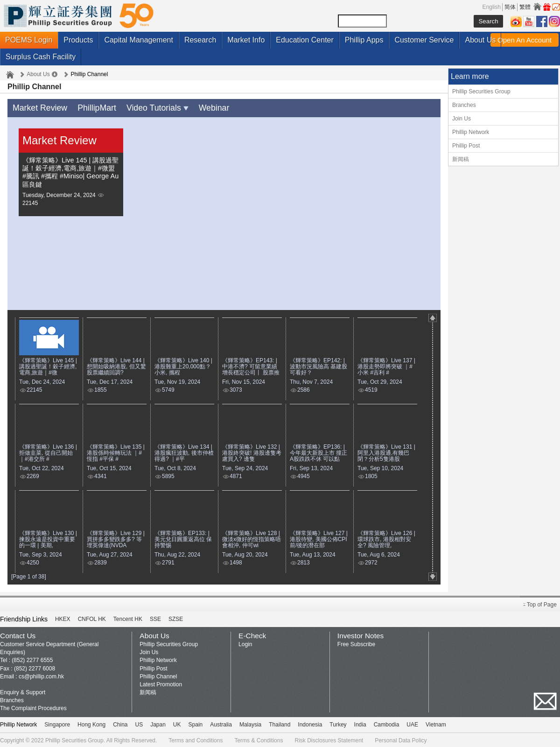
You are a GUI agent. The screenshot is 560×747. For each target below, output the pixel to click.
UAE (412, 723)
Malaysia (250, 723)
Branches (464, 105)
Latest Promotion (161, 683)
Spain (196, 723)
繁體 (525, 7)
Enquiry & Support (23, 691)
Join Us (462, 119)
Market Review (37, 107)
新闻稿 (461, 159)
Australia (221, 723)
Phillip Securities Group (481, 92)
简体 (510, 7)
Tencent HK (128, 618)
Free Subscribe (356, 643)
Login (245, 643)
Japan (158, 723)
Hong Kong (91, 723)
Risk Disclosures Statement (329, 739)
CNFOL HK (92, 618)
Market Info (246, 40)
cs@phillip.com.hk (41, 675)
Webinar (198, 107)
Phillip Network (471, 132)
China (120, 723)
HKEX (63, 618)
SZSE (176, 618)
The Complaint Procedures (33, 707)
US (139, 723)
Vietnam (436, 723)
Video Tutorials (145, 107)
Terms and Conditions (196, 739)
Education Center (305, 40)
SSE (155, 618)
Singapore (57, 723)
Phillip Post (466, 146)
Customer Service (424, 40)
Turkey (338, 723)
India (360, 723)
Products (78, 40)
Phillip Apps (364, 40)
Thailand (280, 723)
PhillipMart (90, 107)
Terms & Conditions (259, 739)
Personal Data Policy (401, 739)
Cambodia (387, 723)
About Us (480, 40)
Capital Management (139, 40)
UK (177, 723)
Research (200, 40)
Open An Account (525, 40)
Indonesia (310, 723)
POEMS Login (29, 40)
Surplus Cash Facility (41, 57)
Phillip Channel (158, 675)
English (492, 7)
